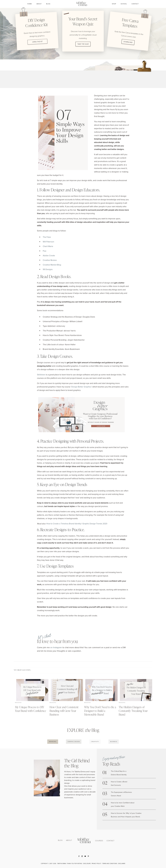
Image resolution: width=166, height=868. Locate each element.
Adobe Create (49, 256)
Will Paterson (48, 242)
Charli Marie (48, 246)
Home (30, 4)
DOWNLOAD (128, 42)
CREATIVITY (95, 742)
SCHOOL (124, 4)
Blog (48, 4)
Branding (18, 703)
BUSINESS (114, 742)
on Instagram (56, 647)
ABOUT (69, 840)
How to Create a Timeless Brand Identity (64, 524)
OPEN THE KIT (37, 42)
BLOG (60, 840)
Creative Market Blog (52, 265)
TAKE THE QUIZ (83, 44)
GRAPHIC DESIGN (74, 742)
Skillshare (41, 375)
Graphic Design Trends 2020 (95, 524)
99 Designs (48, 269)
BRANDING (53, 742)
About (39, 4)
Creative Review (50, 260)
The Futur (47, 237)
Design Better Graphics (81, 387)
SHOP (114, 4)
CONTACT (135, 4)
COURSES (99, 841)
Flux (44, 251)
